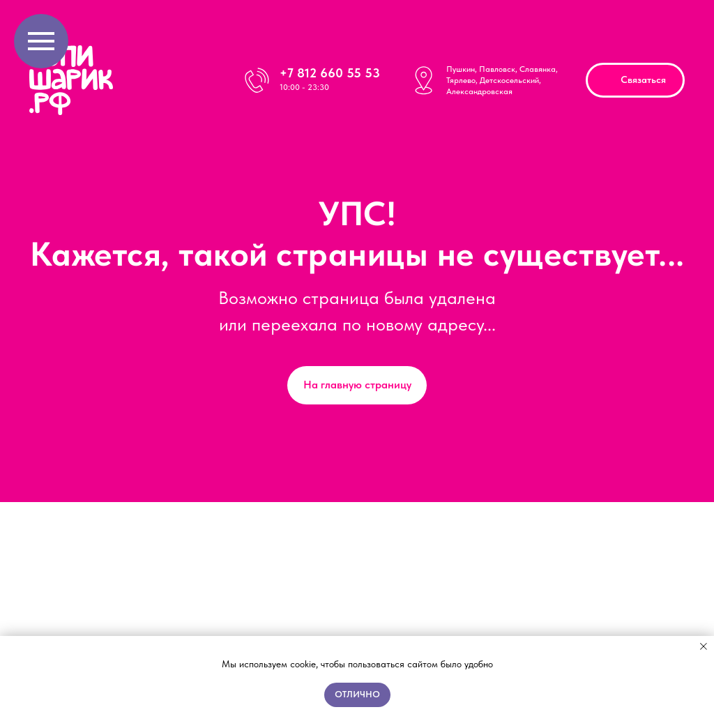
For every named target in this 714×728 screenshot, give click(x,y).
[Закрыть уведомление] (704, 646)
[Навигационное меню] (41, 41)
